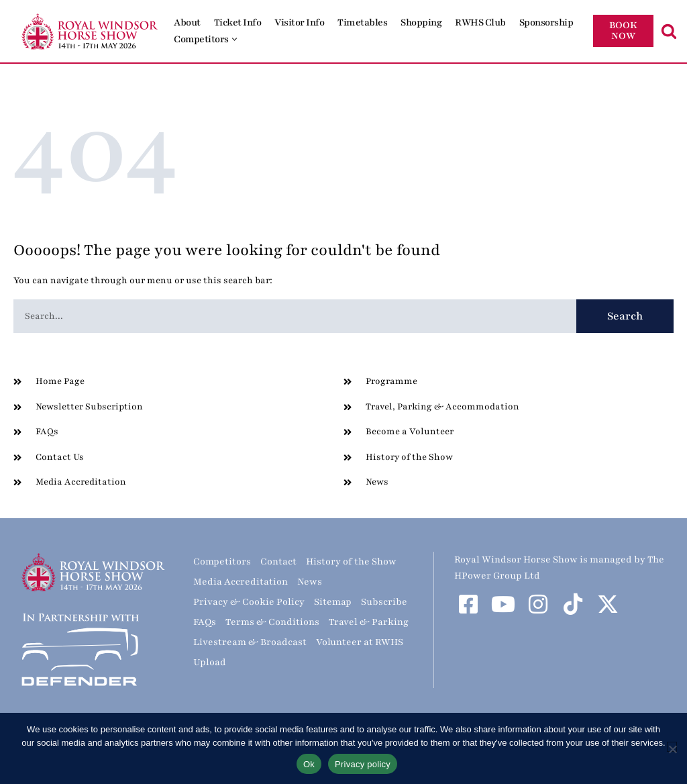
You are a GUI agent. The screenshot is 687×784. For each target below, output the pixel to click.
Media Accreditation (241, 582)
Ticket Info (238, 22)
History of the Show (351, 561)
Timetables (362, 22)
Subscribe (384, 602)
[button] (234, 39)
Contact (278, 561)
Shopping (421, 22)
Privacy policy (363, 764)
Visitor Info (299, 22)
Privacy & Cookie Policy (249, 602)
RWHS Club (480, 22)
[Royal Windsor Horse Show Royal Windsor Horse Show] (91, 31)
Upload (210, 662)
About (187, 22)
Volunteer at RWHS (360, 642)
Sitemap (333, 602)
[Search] (669, 31)
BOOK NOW (623, 31)
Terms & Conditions (272, 622)
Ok (309, 764)
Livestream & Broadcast (250, 642)
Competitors (222, 561)
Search (625, 316)
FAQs (205, 622)
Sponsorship (546, 22)
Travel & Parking (369, 622)
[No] (672, 747)
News (310, 582)
